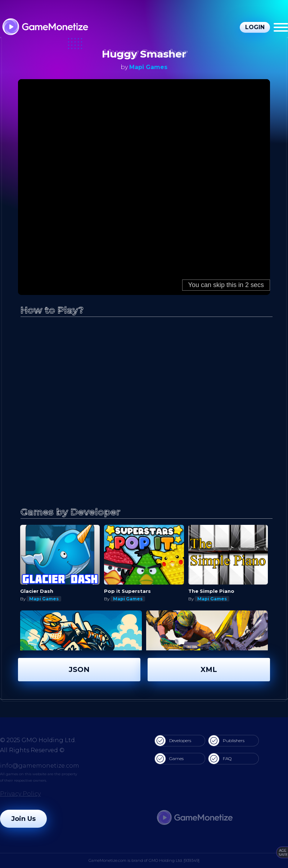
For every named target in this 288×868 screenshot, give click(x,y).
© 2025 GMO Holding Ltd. (38, 740)
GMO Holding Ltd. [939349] (174, 860)
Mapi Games (148, 67)
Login (255, 27)
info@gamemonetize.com (40, 766)
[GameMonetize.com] (45, 28)
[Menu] (281, 27)
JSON (79, 669)
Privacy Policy (20, 794)
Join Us (23, 819)
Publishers (226, 741)
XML (209, 669)
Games (169, 759)
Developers (173, 741)
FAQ (220, 759)
